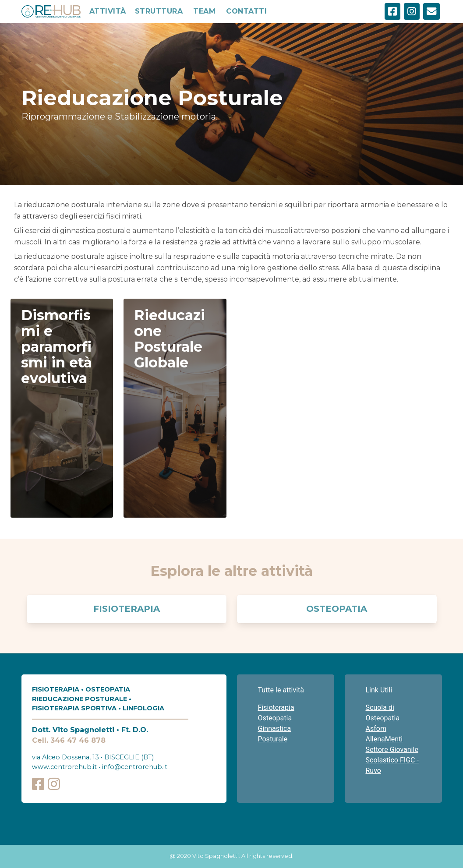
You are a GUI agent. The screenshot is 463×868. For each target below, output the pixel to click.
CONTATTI (246, 11)
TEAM (204, 11)
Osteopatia (337, 609)
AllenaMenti (384, 739)
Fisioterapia (127, 609)
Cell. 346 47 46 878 (69, 740)
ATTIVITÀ (108, 11)
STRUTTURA (159, 11)
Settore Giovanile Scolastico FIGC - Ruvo (392, 760)
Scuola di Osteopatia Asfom (383, 718)
